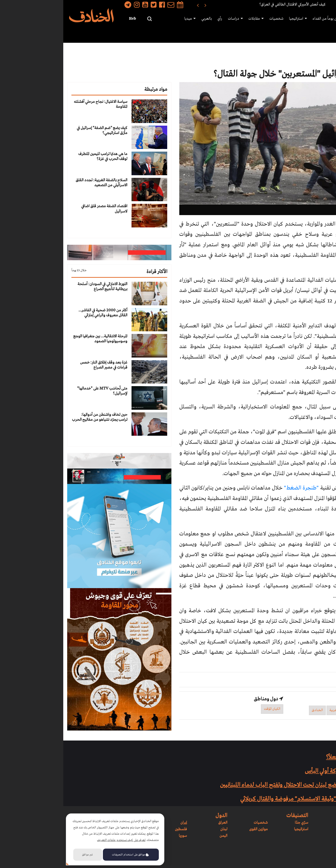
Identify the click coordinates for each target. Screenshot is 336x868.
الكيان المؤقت (209, 709)
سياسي (279, 55)
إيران (120, 823)
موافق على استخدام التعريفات (67, 855)
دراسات (174, 19)
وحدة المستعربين (318, 710)
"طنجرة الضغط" (238, 488)
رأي (159, 19)
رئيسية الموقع (321, 19)
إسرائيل (296, 710)
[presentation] (142, 5)
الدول (324, 34)
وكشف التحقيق (316, 488)
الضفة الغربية (275, 710)
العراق (159, 823)
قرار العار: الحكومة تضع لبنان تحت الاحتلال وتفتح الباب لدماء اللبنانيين (238, 785)
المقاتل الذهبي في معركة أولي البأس (280, 771)
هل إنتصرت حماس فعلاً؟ (291, 757)
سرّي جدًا (110, 19)
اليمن (160, 836)
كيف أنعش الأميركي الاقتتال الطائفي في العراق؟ (229, 4)
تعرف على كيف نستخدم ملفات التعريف (58, 840)
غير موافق (24, 855)
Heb (69, 19)
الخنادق (254, 710)
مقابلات (195, 19)
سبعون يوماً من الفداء (266, 19)
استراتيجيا (236, 19)
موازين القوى (297, 19)
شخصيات (215, 19)
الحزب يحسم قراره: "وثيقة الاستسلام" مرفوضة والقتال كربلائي (248, 799)
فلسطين (118, 829)
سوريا (120, 836)
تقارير (297, 55)
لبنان (161, 829)
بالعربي (146, 19)
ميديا (130, 19)
